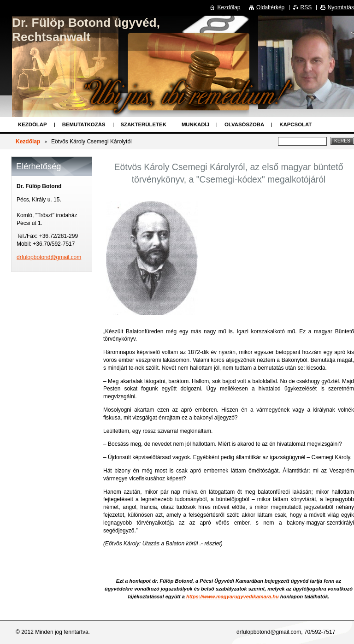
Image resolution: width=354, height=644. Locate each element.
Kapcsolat (295, 124)
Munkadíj (195, 124)
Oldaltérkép (270, 7)
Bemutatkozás (84, 124)
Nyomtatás (341, 7)
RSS (306, 7)
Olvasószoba (244, 124)
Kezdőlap (32, 124)
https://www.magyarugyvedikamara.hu (233, 597)
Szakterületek (144, 124)
